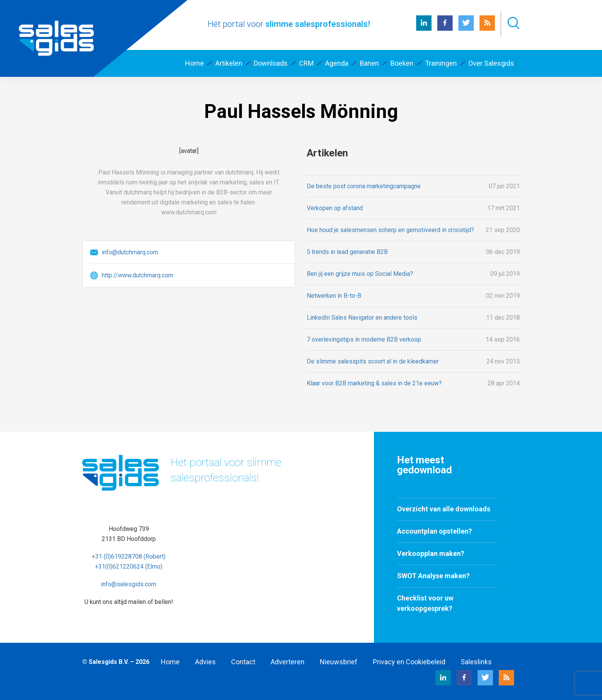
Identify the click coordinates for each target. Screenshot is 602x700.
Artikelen (229, 63)
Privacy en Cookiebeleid (409, 662)
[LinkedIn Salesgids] (424, 29)
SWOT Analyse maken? (433, 576)
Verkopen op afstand (335, 208)
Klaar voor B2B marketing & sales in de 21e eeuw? (374, 383)
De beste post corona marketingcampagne (364, 186)
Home (194, 63)
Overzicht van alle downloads (444, 509)
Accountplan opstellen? (434, 531)
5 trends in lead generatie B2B (347, 252)
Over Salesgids (491, 63)
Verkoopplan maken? (431, 553)
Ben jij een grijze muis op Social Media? (360, 274)
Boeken (402, 63)
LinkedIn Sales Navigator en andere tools (362, 318)
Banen (369, 63)
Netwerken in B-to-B (334, 296)
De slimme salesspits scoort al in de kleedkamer (373, 361)
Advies (205, 662)
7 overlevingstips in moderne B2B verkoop (364, 339)
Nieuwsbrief (339, 662)
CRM (306, 63)
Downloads (271, 63)
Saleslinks (476, 662)
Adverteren (288, 662)
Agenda (337, 63)
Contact (243, 662)
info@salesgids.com (129, 584)
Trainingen (441, 63)
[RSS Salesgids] (487, 29)
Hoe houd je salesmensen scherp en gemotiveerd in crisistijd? (390, 230)
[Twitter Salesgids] (466, 29)
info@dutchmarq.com (130, 252)
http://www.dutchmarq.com (137, 275)
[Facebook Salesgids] (445, 29)
